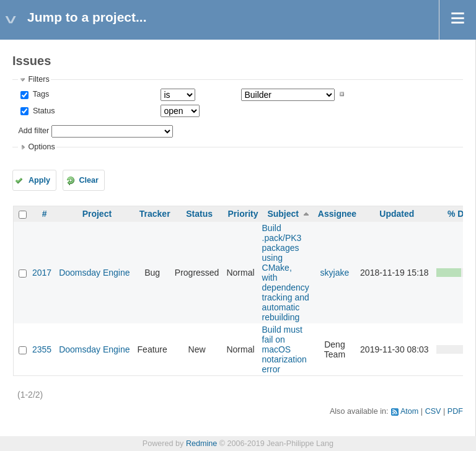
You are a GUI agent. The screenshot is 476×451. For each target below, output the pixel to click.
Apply (39, 180)
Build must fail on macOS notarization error (284, 349)
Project (97, 214)
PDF (455, 411)
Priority (243, 214)
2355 (42, 349)
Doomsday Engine (94, 273)
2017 (42, 273)
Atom (409, 411)
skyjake (335, 273)
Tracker (155, 214)
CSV (433, 411)
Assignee (337, 214)
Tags (40, 94)
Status (42, 111)
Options (41, 147)
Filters (38, 79)
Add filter (33, 131)
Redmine (201, 444)
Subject (283, 214)
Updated (397, 214)
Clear (89, 180)
